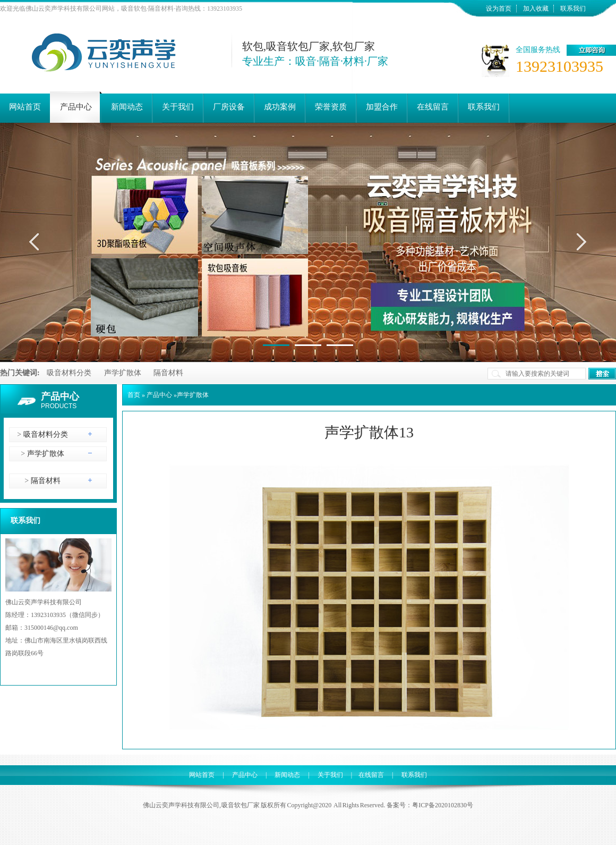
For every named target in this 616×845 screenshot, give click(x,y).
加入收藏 (536, 9)
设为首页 (499, 9)
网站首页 (202, 775)
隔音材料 (168, 373)
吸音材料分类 (69, 373)
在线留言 (371, 775)
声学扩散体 (123, 373)
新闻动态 (287, 775)
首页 (134, 395)
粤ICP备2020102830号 (443, 805)
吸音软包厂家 (241, 805)
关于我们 (330, 775)
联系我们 (573, 9)
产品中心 (60, 396)
